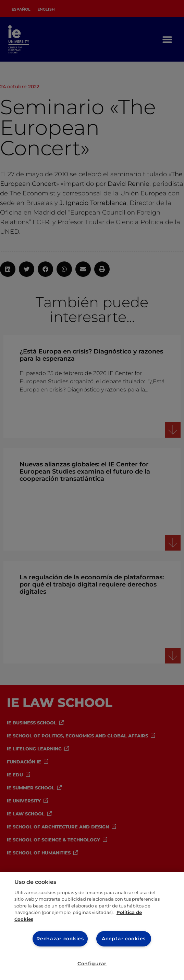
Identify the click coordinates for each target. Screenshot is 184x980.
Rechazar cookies (60, 939)
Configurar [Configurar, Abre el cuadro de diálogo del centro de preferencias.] (92, 964)
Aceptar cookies (124, 939)
